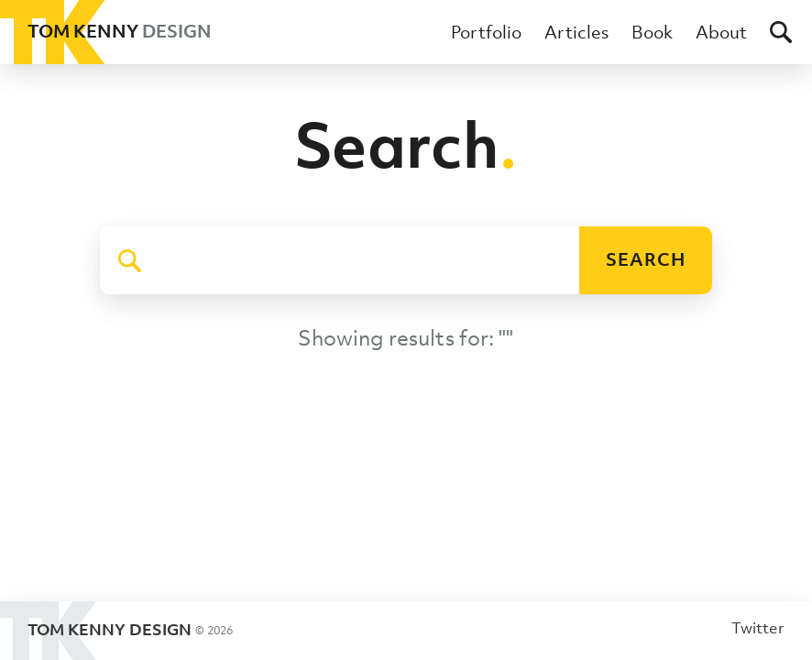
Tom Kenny (106, 32)
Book (652, 32)
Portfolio (486, 32)
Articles (576, 32)
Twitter (758, 628)
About (721, 32)
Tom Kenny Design (116, 631)
